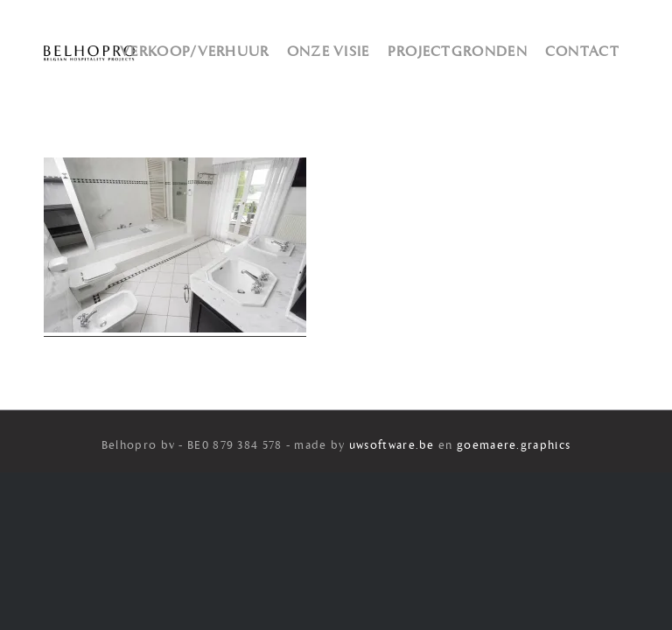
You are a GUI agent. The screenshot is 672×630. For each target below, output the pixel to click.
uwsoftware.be (392, 446)
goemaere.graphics (514, 446)
